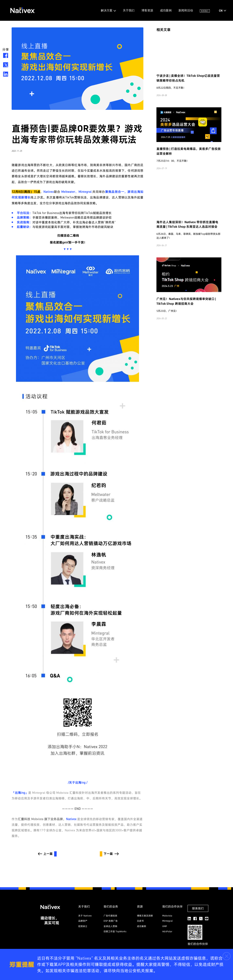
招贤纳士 (83, 926)
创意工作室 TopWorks (115, 931)
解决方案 (84, 10)
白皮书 (140, 921)
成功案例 (154, 10)
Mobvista (167, 916)
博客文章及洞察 (145, 916)
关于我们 (110, 10)
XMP (165, 926)
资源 (140, 906)
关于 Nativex (85, 916)
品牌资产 (83, 921)
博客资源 (132, 10)
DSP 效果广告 (111, 921)
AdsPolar (167, 931)
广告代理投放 (110, 916)
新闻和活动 (177, 10)
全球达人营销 (110, 926)
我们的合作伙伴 (172, 906)
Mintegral (167, 921)
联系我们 (202, 10)
